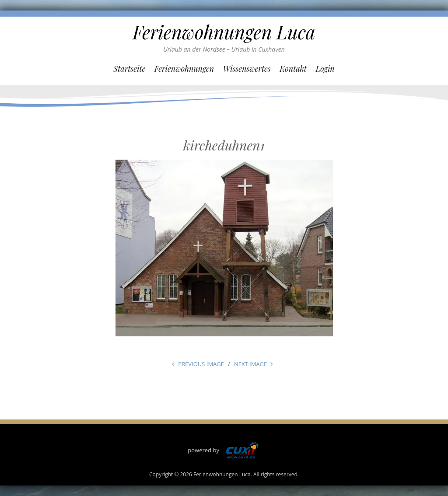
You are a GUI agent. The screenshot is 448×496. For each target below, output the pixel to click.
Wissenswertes (247, 69)
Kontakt (293, 69)
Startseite (129, 69)
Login (325, 69)
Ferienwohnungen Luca (224, 32)
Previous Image (201, 364)
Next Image (250, 364)
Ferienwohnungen (184, 69)
